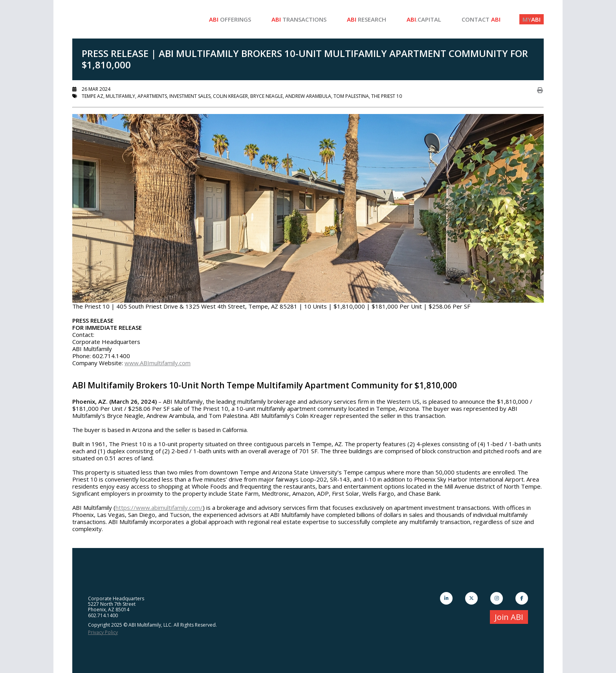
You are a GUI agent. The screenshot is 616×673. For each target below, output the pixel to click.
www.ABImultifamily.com (158, 363)
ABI (532, 19)
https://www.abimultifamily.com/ (159, 508)
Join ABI (509, 617)
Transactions (299, 19)
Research (367, 19)
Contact (481, 19)
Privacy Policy (103, 632)
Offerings (230, 19)
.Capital (424, 19)
